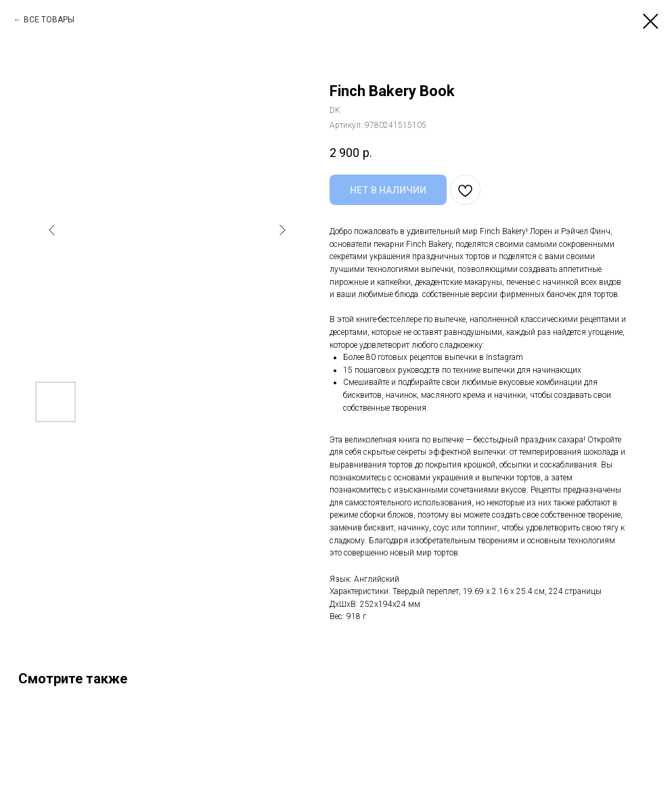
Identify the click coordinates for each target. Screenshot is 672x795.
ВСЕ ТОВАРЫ (49, 20)
